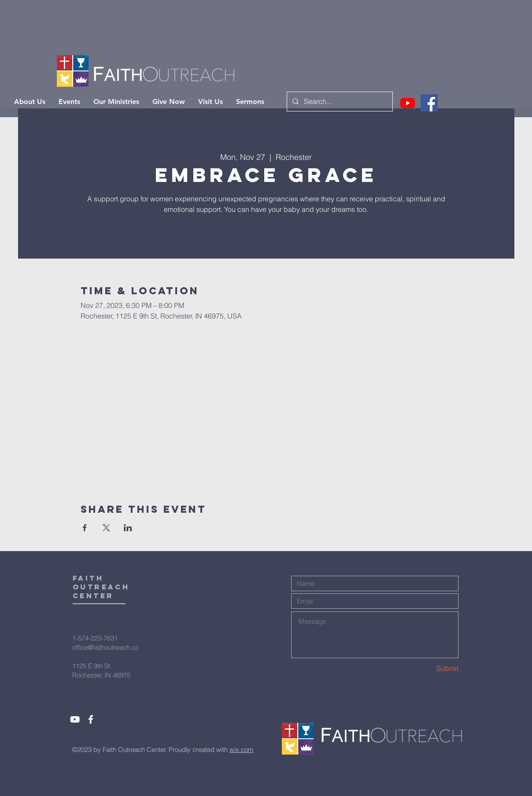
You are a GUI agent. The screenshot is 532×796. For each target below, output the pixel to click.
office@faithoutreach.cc (105, 647)
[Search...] (339, 102)
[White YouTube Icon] (75, 719)
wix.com (242, 750)
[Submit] (427, 668)
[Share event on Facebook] (85, 528)
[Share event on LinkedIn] (128, 528)
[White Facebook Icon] (91, 719)
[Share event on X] (106, 528)
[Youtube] (408, 103)
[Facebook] (429, 103)
